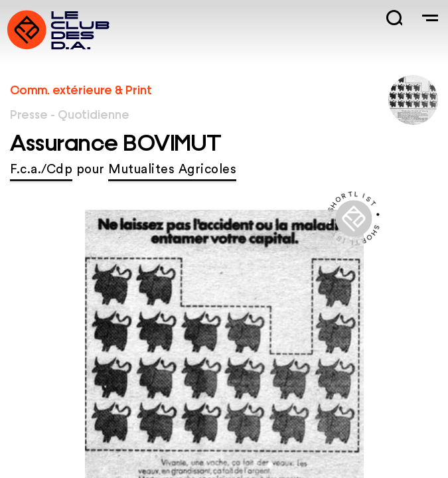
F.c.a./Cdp (41, 170)
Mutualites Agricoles (172, 170)
